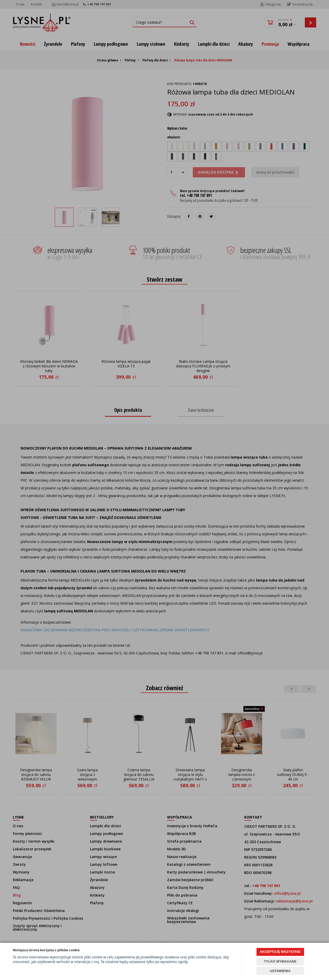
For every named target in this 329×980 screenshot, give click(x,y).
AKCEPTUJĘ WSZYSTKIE (280, 952)
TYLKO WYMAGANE (280, 961)
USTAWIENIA (280, 971)
